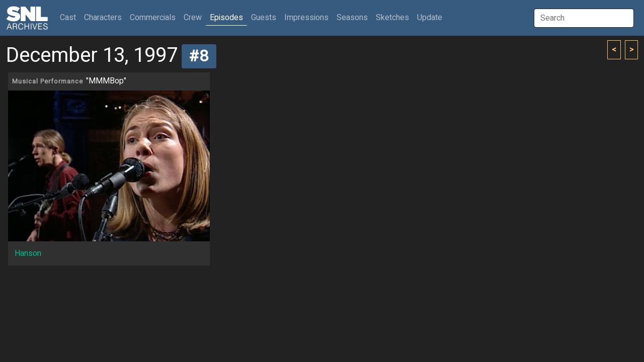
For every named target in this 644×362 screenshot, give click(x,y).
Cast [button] (70, 17)
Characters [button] (103, 18)
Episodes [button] (226, 18)
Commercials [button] (153, 18)
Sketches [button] (392, 18)
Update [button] (430, 18)
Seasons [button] (352, 18)
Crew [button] (193, 18)
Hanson (28, 253)
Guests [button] (264, 18)
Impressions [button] (306, 18)
